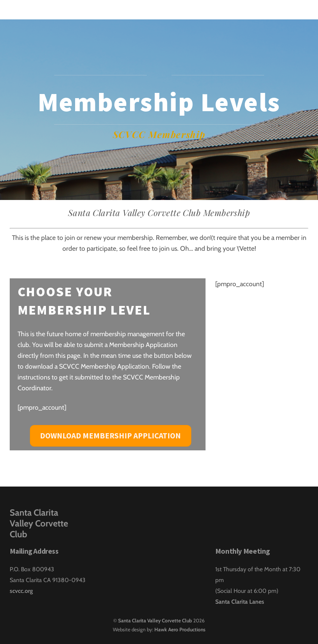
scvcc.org (21, 591)
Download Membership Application (110, 436)
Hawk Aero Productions (180, 629)
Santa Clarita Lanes (240, 602)
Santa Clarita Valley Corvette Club (155, 620)
